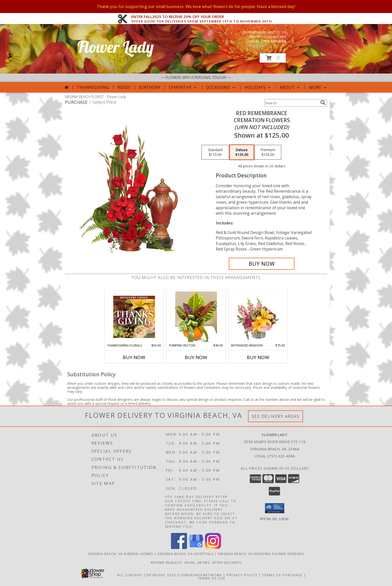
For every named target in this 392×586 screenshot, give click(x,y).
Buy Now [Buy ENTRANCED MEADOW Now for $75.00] (258, 357)
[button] (273, 58)
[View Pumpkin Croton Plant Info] (196, 317)
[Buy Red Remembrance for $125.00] (262, 264)
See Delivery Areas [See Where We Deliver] (276, 416)
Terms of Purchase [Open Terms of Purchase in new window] (282, 575)
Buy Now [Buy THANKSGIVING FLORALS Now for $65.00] (134, 357)
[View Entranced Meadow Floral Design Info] (258, 317)
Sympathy (183, 87)
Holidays (258, 87)
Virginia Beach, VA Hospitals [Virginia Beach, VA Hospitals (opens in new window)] (185, 554)
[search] (323, 103)
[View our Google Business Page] (196, 548)
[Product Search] (291, 103)
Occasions (221, 87)
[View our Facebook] (179, 548)
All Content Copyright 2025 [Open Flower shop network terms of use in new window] (146, 575)
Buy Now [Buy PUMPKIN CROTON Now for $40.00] (196, 357)
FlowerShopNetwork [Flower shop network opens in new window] (200, 575)
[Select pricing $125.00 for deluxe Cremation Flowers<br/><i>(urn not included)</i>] (242, 152)
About (290, 87)
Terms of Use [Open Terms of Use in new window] (212, 578)
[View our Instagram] (213, 548)
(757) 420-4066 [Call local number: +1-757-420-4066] (274, 41)
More (318, 87)
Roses (124, 87)
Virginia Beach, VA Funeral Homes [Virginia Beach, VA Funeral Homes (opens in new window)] (121, 554)
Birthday (150, 87)
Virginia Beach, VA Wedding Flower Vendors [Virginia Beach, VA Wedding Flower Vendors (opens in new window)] (261, 554)
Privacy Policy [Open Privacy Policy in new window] (242, 575)
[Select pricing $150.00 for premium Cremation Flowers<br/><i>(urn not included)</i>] (268, 152)
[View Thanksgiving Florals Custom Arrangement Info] (134, 317)
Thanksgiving (93, 87)
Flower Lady (115, 47)
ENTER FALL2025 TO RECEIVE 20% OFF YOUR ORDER (202, 17)
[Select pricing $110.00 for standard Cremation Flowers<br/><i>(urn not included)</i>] (215, 152)
